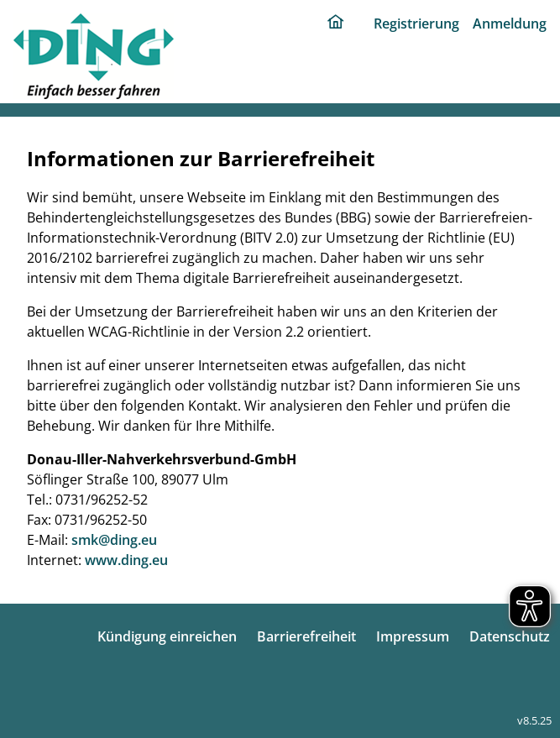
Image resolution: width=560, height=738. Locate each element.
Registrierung (416, 24)
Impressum (413, 636)
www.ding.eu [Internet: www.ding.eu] (126, 560)
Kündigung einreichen (167, 636)
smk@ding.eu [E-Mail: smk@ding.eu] (114, 540)
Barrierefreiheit (306, 636)
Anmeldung (510, 24)
